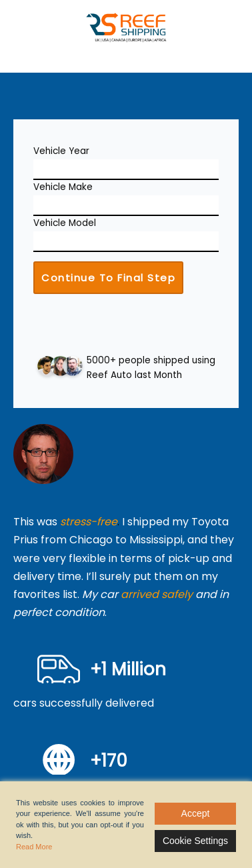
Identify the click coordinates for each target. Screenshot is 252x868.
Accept (196, 813)
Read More (34, 847)
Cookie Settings (195, 841)
